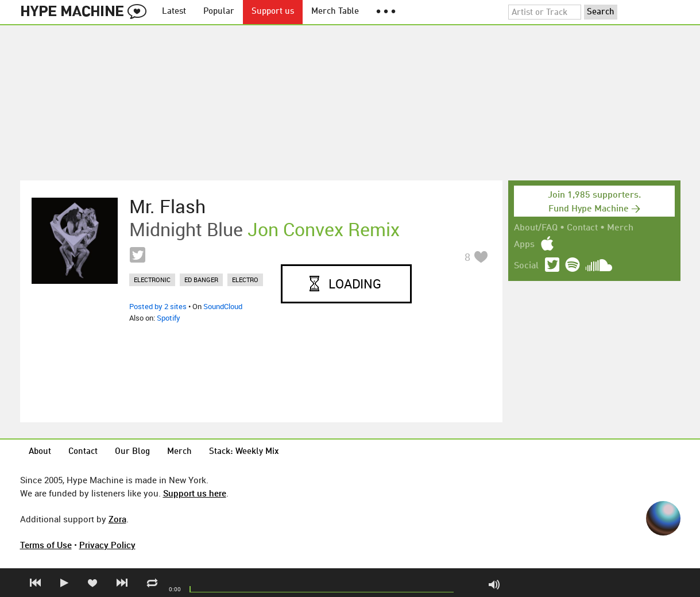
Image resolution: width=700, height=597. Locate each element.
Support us (273, 12)
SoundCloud (223, 306)
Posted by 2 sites (158, 306)
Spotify (169, 318)
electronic (152, 280)
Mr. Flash (167, 206)
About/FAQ (536, 228)
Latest (174, 12)
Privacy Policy (107, 545)
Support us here (195, 493)
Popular (219, 12)
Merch (620, 228)
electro (245, 280)
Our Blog (132, 452)
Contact (582, 228)
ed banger (201, 280)
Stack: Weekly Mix (244, 452)
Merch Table (335, 12)
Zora (117, 519)
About (40, 452)
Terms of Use (46, 545)
